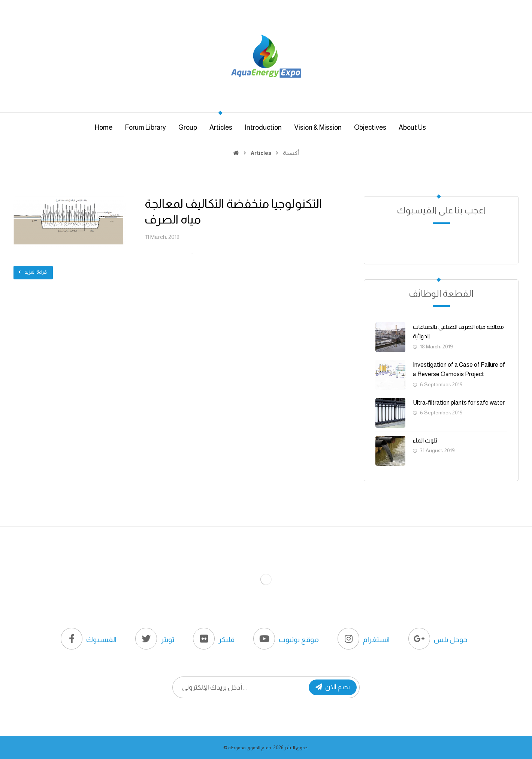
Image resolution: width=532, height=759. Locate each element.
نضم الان (333, 687)
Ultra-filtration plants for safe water (459, 403)
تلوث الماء (425, 440)
